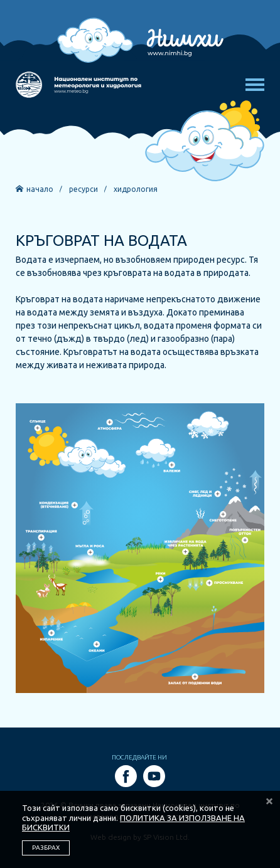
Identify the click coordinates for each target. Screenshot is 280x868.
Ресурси (83, 189)
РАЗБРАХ (46, 848)
